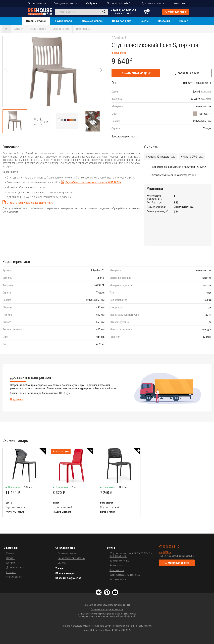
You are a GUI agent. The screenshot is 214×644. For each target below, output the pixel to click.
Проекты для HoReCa (119, 3)
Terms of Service (138, 626)
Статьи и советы (14, 577)
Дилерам (62, 563)
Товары (60, 568)
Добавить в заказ (187, 73)
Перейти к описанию (196, 83)
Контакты (179, 3)
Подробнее (16, 399)
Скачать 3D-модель (158, 157)
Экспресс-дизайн (118, 579)
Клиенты (10, 553)
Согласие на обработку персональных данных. (107, 605)
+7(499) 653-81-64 (124, 12)
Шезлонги (164, 21)
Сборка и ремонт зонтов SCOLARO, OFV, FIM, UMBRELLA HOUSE (131, 555)
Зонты (145, 21)
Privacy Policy (119, 626)
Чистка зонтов (117, 565)
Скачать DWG (189, 157)
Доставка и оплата (153, 3)
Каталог (19, 29)
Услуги (111, 548)
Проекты (10, 558)
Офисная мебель (93, 21)
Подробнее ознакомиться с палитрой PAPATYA (93, 182)
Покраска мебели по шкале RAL (125, 575)
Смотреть (206, 92)
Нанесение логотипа (119, 561)
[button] (101, 70)
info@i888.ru (165, 552)
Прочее (183, 21)
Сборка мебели (117, 570)
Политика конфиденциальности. (107, 609)
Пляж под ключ (122, 21)
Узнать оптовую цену (136, 73)
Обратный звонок (176, 12)
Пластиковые (83, 29)
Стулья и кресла (61, 29)
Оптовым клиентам (67, 553)
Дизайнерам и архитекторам (72, 558)
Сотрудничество (63, 3)
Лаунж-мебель (64, 21)
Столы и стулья (36, 21)
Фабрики (92, 3)
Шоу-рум (11, 563)
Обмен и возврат (65, 573)
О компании (35, 3)
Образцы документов (68, 578)
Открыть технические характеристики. (30, 203)
